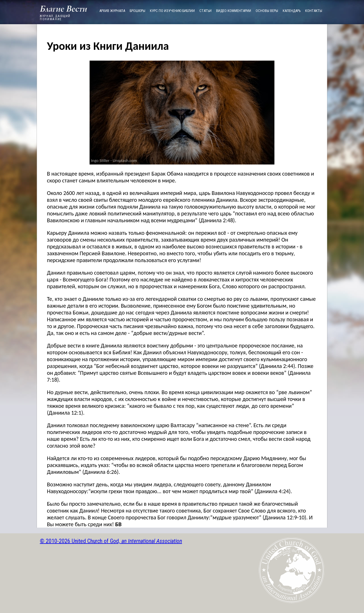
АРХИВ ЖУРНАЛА (112, 11)
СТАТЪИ (205, 11)
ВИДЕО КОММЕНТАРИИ (234, 11)
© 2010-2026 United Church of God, (111, 541)
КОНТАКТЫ (314, 11)
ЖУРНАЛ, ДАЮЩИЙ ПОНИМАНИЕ (64, 16)
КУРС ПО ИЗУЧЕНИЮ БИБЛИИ (172, 11)
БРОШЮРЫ (137, 11)
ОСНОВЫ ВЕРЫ (267, 11)
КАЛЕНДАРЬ (292, 11)
